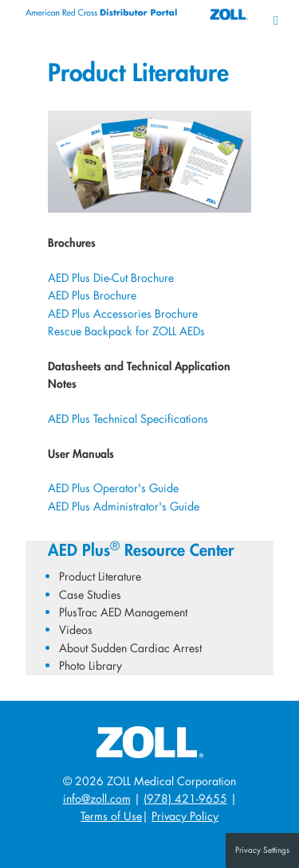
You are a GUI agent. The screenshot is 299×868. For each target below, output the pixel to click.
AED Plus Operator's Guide (113, 488)
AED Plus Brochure (92, 295)
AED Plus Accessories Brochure (123, 313)
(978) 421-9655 (185, 798)
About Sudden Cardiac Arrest (130, 648)
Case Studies (90, 594)
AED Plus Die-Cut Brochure (111, 278)
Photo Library (90, 665)
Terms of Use (111, 816)
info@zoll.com (97, 798)
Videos (76, 629)
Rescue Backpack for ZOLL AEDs (126, 331)
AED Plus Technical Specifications (128, 418)
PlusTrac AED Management (123, 612)
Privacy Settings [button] (262, 850)
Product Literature (100, 576)
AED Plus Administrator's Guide (124, 506)
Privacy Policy (185, 816)
